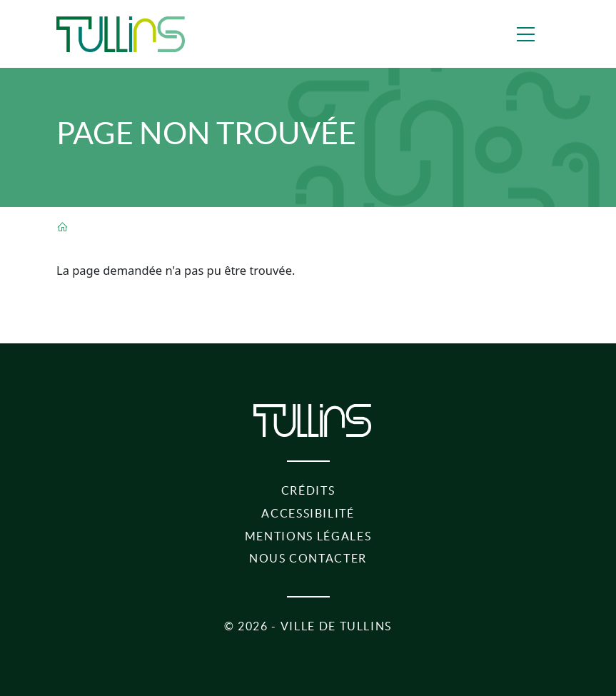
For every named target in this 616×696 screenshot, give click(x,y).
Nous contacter (308, 558)
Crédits (308, 490)
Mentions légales (308, 536)
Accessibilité (308, 513)
